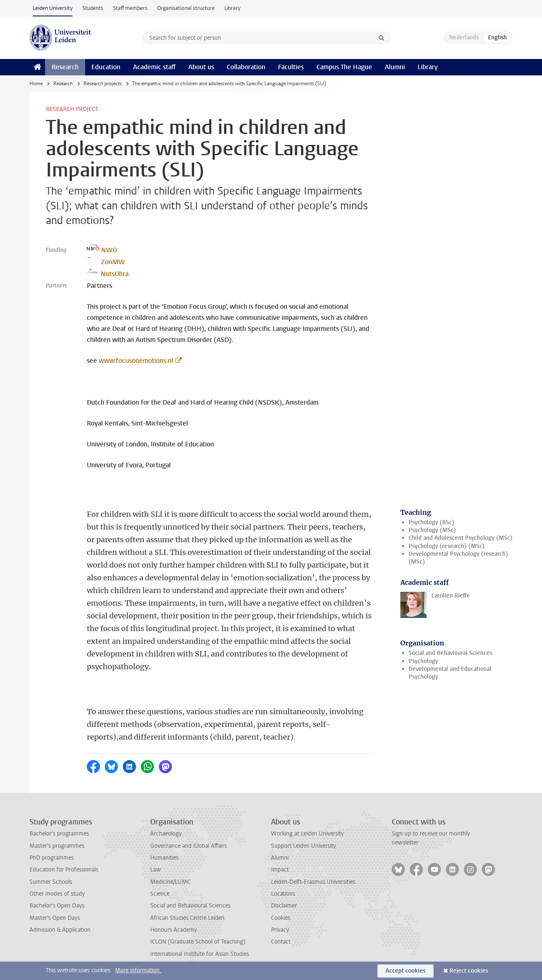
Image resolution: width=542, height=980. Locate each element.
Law (156, 870)
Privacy (280, 930)
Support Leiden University (304, 846)
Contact (281, 942)
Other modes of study (57, 894)
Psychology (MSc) (432, 530)
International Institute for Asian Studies (200, 954)
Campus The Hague (344, 67)
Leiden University (53, 8)
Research (65, 67)
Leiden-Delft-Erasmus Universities (313, 882)
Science (160, 894)
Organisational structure (186, 8)
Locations (283, 894)
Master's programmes (57, 846)
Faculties (291, 67)
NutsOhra (108, 273)
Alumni (395, 67)
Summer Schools (51, 882)
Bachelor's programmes (59, 834)
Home (36, 84)
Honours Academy (174, 930)
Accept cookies (405, 971)
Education (106, 67)
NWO (102, 249)
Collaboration (246, 67)
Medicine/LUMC (170, 882)
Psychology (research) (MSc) (447, 546)
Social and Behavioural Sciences (450, 653)
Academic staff (154, 67)
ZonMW (106, 261)
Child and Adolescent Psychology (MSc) (461, 538)
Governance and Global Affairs (189, 846)
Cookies (281, 918)
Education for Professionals (64, 870)
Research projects (103, 84)
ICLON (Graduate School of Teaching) (198, 942)
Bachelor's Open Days (57, 906)
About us (201, 67)
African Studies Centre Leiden (187, 918)
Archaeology (166, 834)
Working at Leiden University (307, 834)
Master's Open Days (55, 918)
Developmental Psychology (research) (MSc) (458, 558)
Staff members (130, 8)
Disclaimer (284, 906)
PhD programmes (52, 858)
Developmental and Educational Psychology (450, 673)
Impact (280, 870)
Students (93, 8)
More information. (138, 970)
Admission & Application (60, 930)
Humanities (164, 858)
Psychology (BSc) (431, 522)
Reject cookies (469, 971)
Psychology (423, 661)
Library (232, 8)
